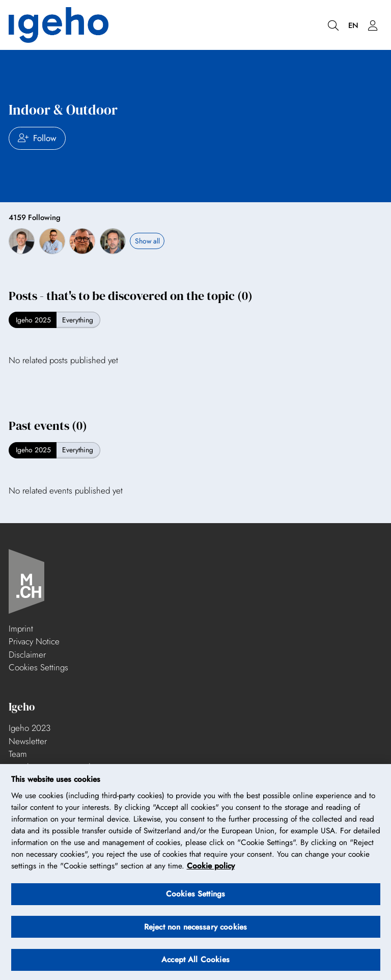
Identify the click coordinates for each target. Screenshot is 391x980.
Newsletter (28, 741)
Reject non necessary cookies (195, 931)
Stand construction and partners (65, 767)
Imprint (21, 629)
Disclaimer (27, 655)
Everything (78, 320)
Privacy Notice (34, 641)
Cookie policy (211, 870)
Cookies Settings (38, 667)
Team (18, 754)
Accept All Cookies (195, 964)
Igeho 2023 (30, 728)
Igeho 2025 (33, 320)
